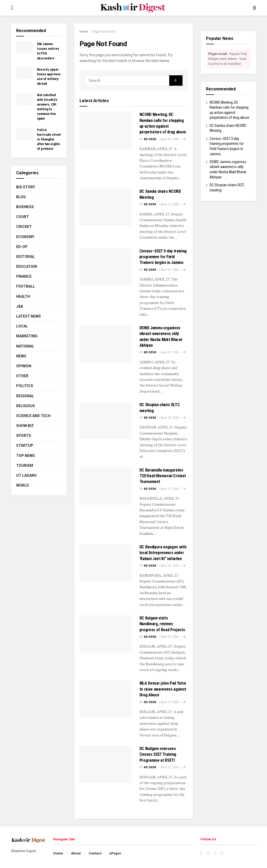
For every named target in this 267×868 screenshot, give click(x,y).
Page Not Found (104, 32)
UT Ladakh (26, 475)
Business (25, 207)
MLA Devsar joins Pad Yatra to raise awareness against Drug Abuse (163, 689)
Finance (24, 276)
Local (22, 326)
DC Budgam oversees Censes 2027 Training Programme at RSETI (158, 754)
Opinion (24, 366)
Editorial (26, 257)
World (23, 485)
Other (22, 376)
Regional (25, 396)
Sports (24, 436)
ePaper (115, 853)
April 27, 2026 (169, 139)
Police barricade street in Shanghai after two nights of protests (49, 139)
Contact (95, 853)
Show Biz (25, 426)
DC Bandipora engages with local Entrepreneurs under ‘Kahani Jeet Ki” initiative (163, 553)
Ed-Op (22, 247)
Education (27, 266)
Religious (26, 406)
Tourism (25, 466)
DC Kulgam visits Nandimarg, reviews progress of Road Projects (162, 624)
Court (23, 217)
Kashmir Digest (25, 851)
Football (26, 286)
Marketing (27, 336)
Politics (25, 386)
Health (23, 296)
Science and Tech (33, 416)
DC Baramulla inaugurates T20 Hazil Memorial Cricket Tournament (163, 476)
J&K (20, 306)
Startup (25, 445)
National (25, 346)
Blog (21, 197)
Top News (26, 456)
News (21, 356)
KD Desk (150, 139)
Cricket (24, 227)
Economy (25, 237)
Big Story (26, 187)
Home (84, 32)
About (76, 853)
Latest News (29, 316)
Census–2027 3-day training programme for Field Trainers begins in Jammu (163, 257)
